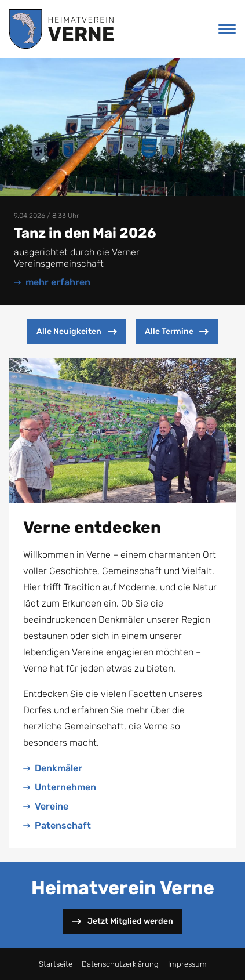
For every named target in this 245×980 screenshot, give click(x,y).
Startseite (56, 964)
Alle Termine (177, 331)
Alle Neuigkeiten (76, 331)
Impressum (187, 964)
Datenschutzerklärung (120, 964)
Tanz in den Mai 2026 (85, 233)
